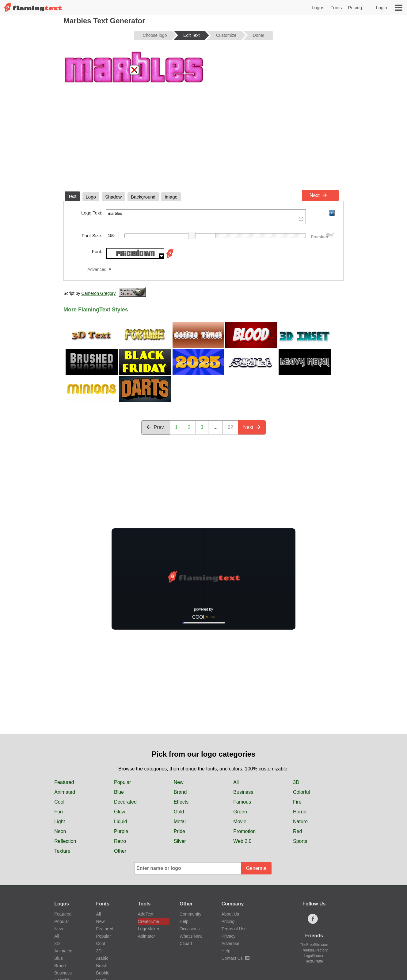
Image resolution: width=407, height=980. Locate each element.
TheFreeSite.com (314, 945)
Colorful (301, 792)
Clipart (186, 943)
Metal (180, 822)
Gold (179, 812)
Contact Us (235, 958)
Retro (120, 841)
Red (297, 831)
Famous (242, 802)
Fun (59, 812)
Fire (297, 802)
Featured (64, 782)
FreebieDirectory (314, 950)
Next (318, 195)
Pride (179, 831)
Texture (62, 851)
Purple (121, 831)
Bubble (103, 973)
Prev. (156, 427)
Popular (122, 782)
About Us (230, 914)
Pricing (355, 8)
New (179, 782)
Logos (318, 8)
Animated (65, 792)
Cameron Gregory (98, 293)
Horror (300, 812)
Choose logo (155, 35)
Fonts (336, 8)
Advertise (230, 943)
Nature (300, 822)
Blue (119, 792)
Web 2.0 (242, 841)
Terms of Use (234, 929)
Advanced (97, 270)
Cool (59, 802)
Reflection (65, 841)
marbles (206, 217)
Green (240, 812)
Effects (181, 802)
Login (381, 8)
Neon (60, 831)
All (236, 782)
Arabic (102, 958)
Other (120, 851)
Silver (180, 841)
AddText (146, 914)
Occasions (190, 929)
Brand (180, 792)
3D (296, 782)
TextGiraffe (314, 961)
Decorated (125, 802)
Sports (300, 841)
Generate (256, 868)
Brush (102, 966)
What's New (191, 936)
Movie (240, 822)
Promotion (244, 831)
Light (60, 822)
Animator (146, 936)
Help (184, 921)
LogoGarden (314, 956)
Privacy (228, 936)
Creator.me (148, 921)
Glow (120, 812)
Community (190, 914)
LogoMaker (149, 929)
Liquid (121, 822)
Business (243, 792)
